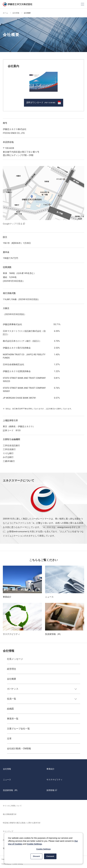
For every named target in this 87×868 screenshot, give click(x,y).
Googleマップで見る (13, 224)
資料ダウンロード (43, 102)
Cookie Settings (34, 844)
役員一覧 (12, 699)
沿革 (9, 739)
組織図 (10, 709)
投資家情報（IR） (11, 790)
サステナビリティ (54, 780)
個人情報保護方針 (10, 814)
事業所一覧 (13, 719)
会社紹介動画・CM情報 (19, 749)
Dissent (36, 856)
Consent (50, 856)
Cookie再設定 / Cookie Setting (12, 864)
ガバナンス (13, 689)
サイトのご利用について (12, 806)
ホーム (5, 13)
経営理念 (12, 669)
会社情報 (16, 13)
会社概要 (12, 679)
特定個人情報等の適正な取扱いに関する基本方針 (22, 823)
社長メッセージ (15, 659)
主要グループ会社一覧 (18, 729)
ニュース (7, 780)
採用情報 (52, 790)
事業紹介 (50, 769)
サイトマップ (8, 831)
